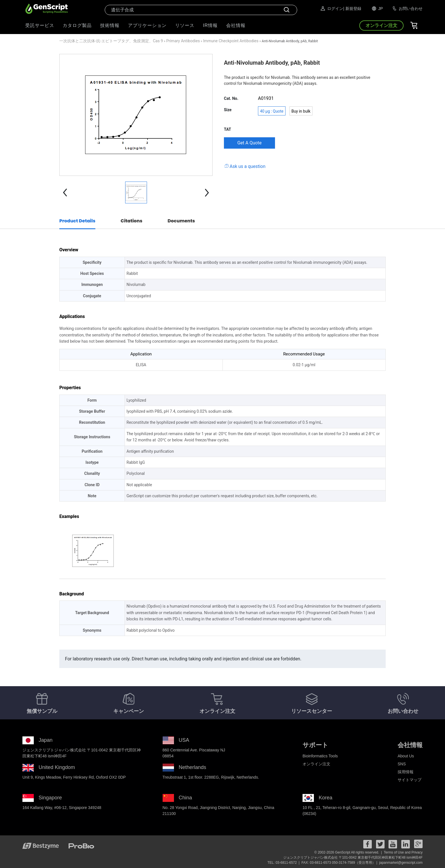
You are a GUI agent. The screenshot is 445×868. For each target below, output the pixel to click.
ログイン (331, 9)
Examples (69, 516)
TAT (227, 129)
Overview (69, 250)
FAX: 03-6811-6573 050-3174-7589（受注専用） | (340, 863)
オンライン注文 (316, 764)
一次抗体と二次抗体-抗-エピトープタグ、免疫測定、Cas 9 (111, 41)
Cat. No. (231, 98)
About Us (406, 756)
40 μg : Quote (272, 111)
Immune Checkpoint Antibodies (231, 41)
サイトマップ (410, 780)
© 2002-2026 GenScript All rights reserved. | (349, 852)
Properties (70, 388)
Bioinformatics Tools (320, 756)
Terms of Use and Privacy (403, 852)
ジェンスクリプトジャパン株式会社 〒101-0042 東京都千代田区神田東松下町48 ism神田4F (353, 858)
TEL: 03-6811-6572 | (284, 863)
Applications (72, 316)
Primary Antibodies (183, 41)
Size (228, 110)
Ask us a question (247, 166)
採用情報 (406, 772)
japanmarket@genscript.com (401, 863)
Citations (132, 221)
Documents (181, 221)
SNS (402, 764)
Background (72, 594)
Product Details (77, 221)
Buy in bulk (301, 111)
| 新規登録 (352, 9)
